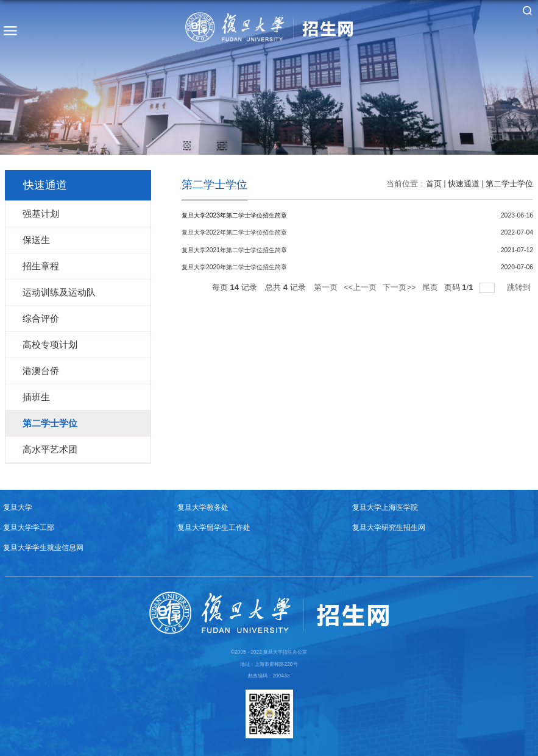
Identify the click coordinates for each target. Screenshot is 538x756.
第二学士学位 (509, 184)
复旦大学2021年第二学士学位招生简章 (234, 250)
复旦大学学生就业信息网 (43, 547)
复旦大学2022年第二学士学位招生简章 (234, 232)
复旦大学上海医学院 (385, 507)
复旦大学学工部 (29, 527)
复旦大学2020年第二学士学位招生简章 (234, 267)
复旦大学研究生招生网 (389, 527)
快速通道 (464, 184)
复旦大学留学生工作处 (214, 527)
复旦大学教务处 (203, 507)
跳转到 (520, 287)
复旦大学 (18, 507)
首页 (434, 184)
